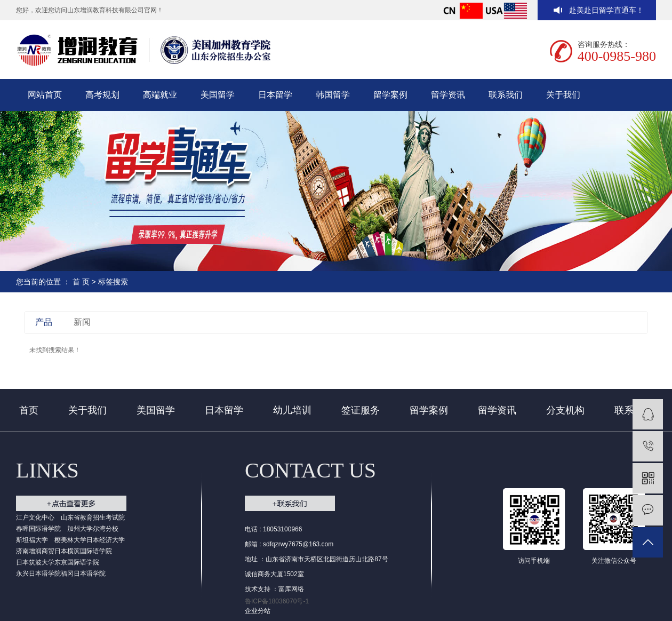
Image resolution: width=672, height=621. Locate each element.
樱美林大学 (70, 540)
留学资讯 (448, 95)
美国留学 (218, 95)
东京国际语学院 (77, 562)
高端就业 (160, 95)
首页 (29, 410)
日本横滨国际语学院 (83, 551)
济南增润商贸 (35, 551)
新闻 (82, 322)
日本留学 (275, 95)
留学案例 (390, 95)
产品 (44, 322)
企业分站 (258, 611)
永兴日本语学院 (38, 574)
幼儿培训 (292, 410)
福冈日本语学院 (83, 574)
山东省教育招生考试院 (93, 517)
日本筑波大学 (35, 562)
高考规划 (102, 95)
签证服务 (361, 410)
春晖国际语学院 (38, 529)
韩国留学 (333, 95)
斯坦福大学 (32, 540)
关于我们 (563, 95)
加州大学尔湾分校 (93, 529)
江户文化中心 (35, 517)
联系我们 (506, 95)
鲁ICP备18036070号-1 (277, 601)
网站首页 (45, 95)
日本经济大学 (106, 540)
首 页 (81, 282)
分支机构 (565, 410)
